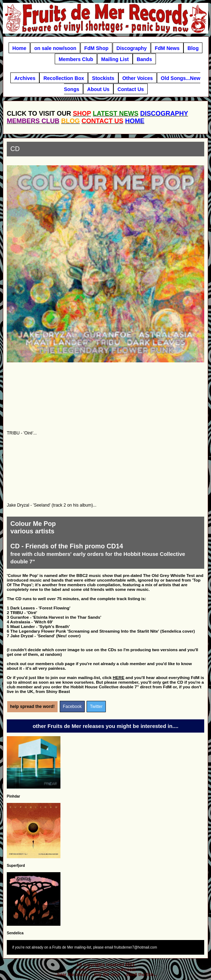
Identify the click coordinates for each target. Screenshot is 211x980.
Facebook (72, 707)
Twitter (96, 707)
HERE (118, 677)
